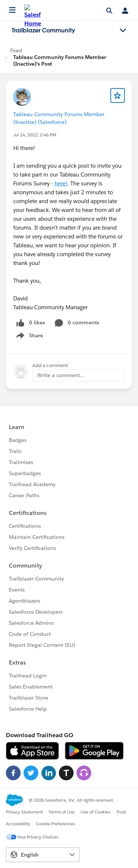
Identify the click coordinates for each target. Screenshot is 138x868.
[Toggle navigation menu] (123, 31)
